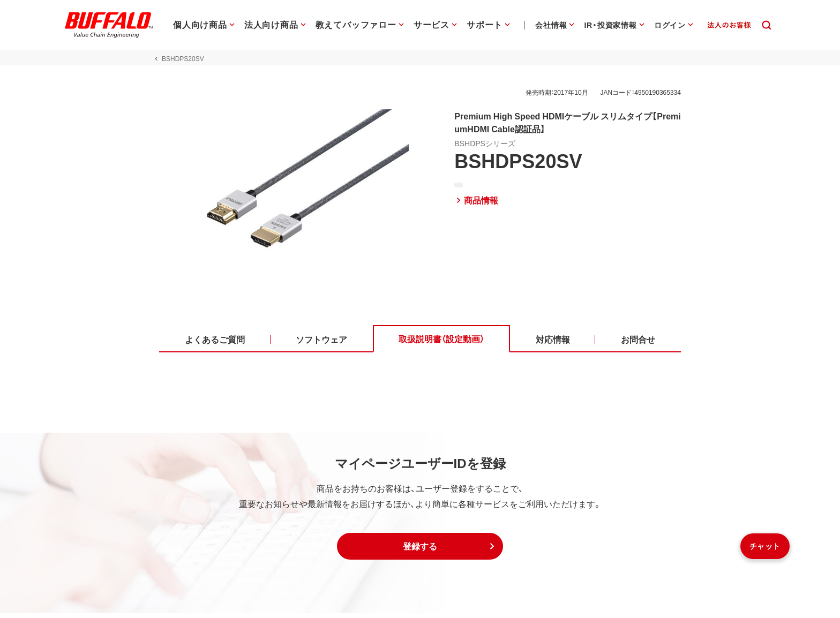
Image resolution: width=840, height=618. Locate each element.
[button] (420, 551)
